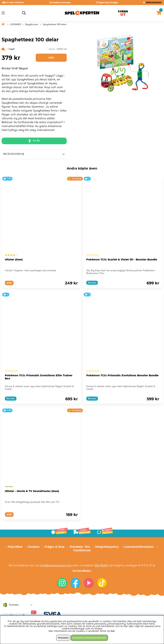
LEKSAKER (15, 24)
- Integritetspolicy (106, 547)
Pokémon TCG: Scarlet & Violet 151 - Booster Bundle (122, 260)
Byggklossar (32, 24)
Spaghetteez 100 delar (55, 24)
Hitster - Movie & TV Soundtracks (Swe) (32, 491)
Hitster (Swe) (14, 260)
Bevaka (92, 283)
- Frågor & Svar (54, 547)
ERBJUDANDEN (154, 3)
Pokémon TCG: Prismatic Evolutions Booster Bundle (122, 375)
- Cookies (33, 547)
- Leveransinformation (138, 547)
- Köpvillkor (14, 547)
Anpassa (63, 638)
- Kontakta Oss (79, 547)
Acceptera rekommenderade (89, 638)
